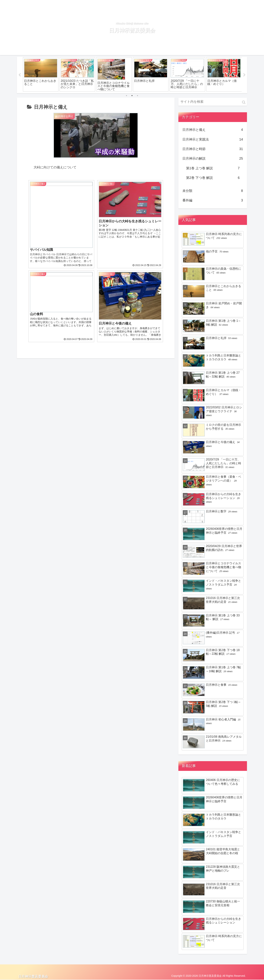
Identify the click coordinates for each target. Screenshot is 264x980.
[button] (244, 102)
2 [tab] (132, 96)
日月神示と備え (213, 130)
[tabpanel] (41, 74)
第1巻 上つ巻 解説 (213, 168)
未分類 (213, 191)
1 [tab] (126, 96)
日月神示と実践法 (213, 139)
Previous (20, 75)
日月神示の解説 (213, 159)
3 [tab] (137, 96)
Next (244, 75)
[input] (213, 102)
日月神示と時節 (213, 149)
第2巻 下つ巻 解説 (213, 178)
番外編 (213, 201)
